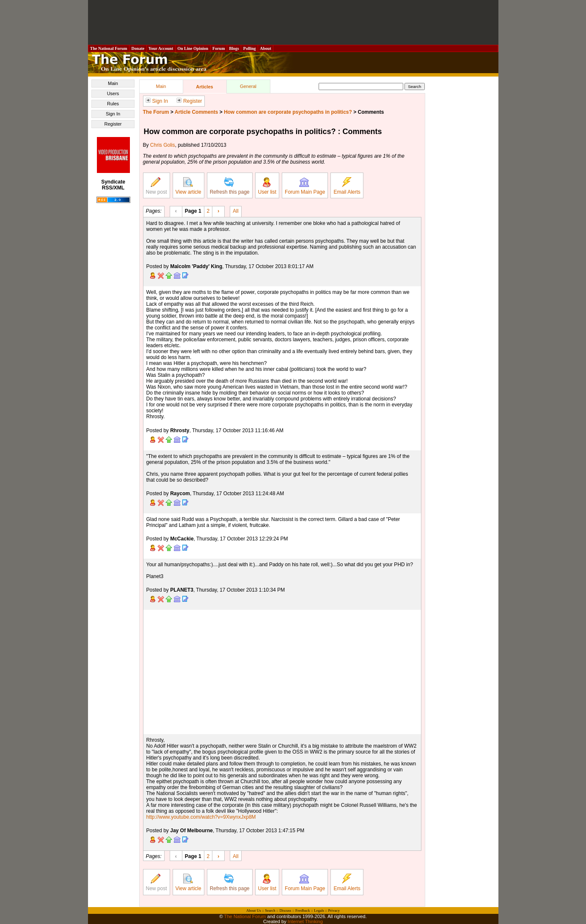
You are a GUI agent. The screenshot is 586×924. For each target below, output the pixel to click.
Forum (219, 48)
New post (157, 186)
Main (113, 83)
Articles (204, 87)
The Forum (156, 112)
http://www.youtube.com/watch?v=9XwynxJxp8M (201, 817)
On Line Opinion (193, 48)
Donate (138, 48)
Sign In (113, 114)
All (235, 211)
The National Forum (109, 48)
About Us (254, 910)
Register (113, 124)
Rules (113, 104)
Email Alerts (347, 186)
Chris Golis (163, 145)
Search (270, 910)
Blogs (234, 48)
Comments (371, 112)
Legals (319, 910)
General (248, 86)
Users (113, 93)
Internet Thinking (305, 921)
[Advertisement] (293, 22)
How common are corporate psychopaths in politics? (288, 112)
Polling (249, 48)
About (265, 48)
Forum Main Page (305, 186)
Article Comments (197, 112)
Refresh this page (230, 186)
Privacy (334, 910)
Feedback (303, 910)
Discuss (285, 910)
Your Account (161, 48)
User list (267, 186)
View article (188, 186)
